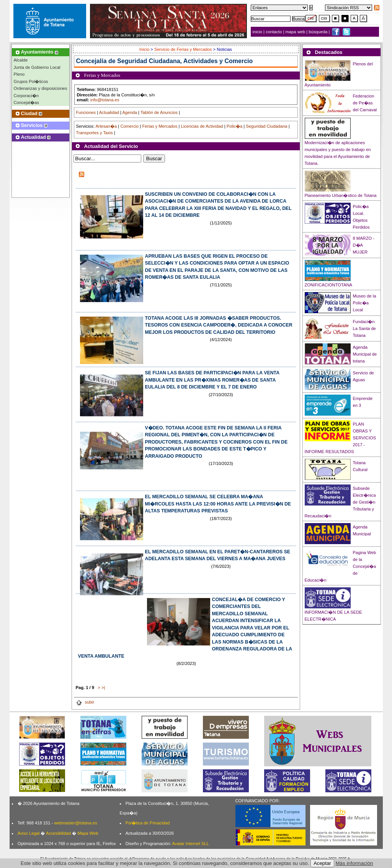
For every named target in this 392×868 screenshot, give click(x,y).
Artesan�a (106, 126)
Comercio (129, 126)
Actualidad (109, 112)
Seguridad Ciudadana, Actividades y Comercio (185, 61)
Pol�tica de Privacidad (148, 823)
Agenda (130, 112)
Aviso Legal (29, 833)
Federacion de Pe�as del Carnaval (365, 103)
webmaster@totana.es (75, 823)
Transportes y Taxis (95, 133)
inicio (258, 32)
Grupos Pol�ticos (31, 81)
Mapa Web (88, 833)
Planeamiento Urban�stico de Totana (341, 195)
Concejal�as (26, 102)
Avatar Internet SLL (191, 844)
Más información (354, 863)
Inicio (145, 49)
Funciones (86, 112)
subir (85, 702)
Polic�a (234, 126)
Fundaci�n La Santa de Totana (364, 328)
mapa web (296, 32)
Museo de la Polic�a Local (365, 303)
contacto (274, 32)
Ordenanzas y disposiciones (41, 88)
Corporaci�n (26, 96)
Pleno (19, 74)
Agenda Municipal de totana (365, 354)
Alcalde (21, 60)
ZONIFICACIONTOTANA (329, 285)
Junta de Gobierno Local (37, 67)
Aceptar (322, 863)
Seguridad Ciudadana (266, 126)
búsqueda (318, 32)
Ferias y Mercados (160, 126)
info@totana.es (105, 100)
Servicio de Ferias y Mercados (183, 49)
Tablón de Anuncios (159, 112)
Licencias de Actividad (202, 126)
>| (103, 688)
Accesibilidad (58, 833)
